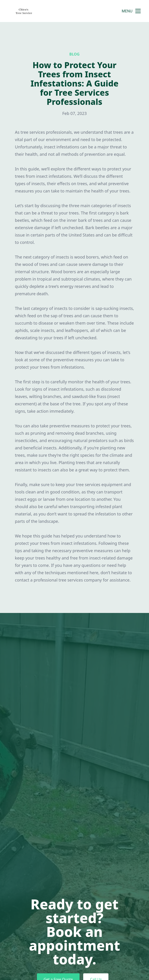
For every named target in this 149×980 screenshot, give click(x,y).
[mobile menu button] (138, 11)
